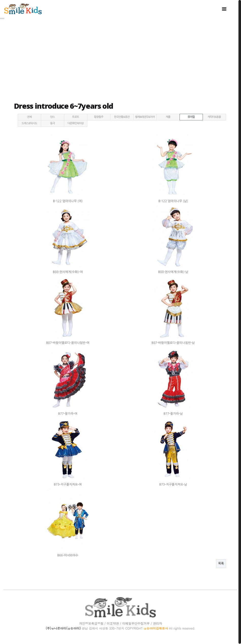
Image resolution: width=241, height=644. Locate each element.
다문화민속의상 (76, 123)
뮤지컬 (191, 116)
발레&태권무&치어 (145, 116)
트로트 (76, 116)
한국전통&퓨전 (122, 116)
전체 (29, 116)
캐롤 (168, 116)
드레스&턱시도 (29, 123)
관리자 (157, 623)
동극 (52, 123)
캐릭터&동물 (214, 116)
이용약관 (113, 623)
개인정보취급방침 (91, 623)
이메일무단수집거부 (136, 623)
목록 (221, 563)
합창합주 (99, 116)
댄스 (52, 116)
